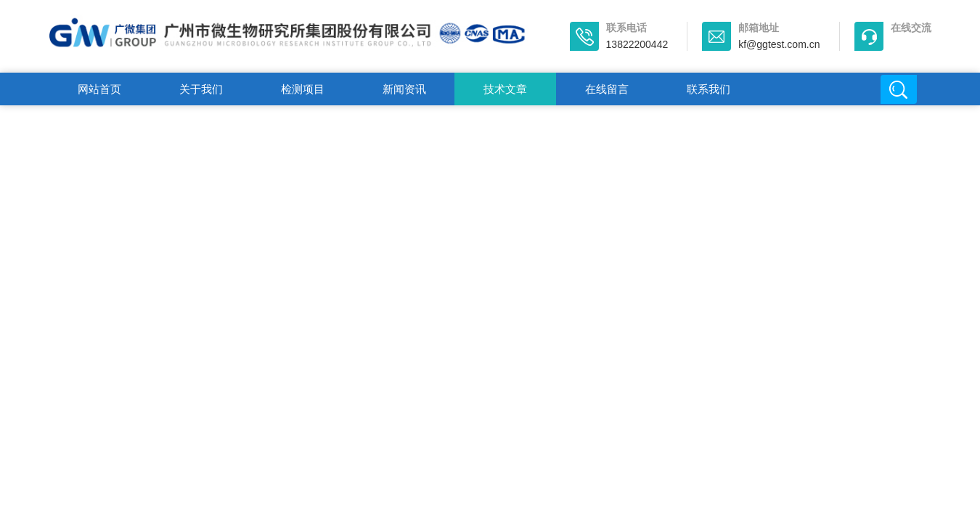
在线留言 (607, 89)
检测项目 (303, 89)
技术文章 (505, 89)
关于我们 (201, 89)
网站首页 (99, 89)
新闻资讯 (404, 89)
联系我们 (709, 89)
